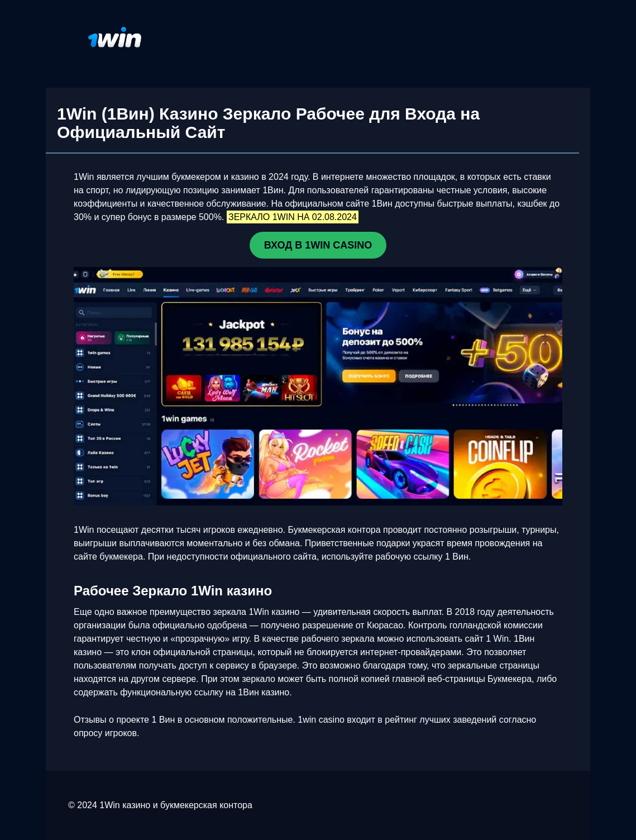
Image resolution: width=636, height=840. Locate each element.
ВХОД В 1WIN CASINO (318, 245)
